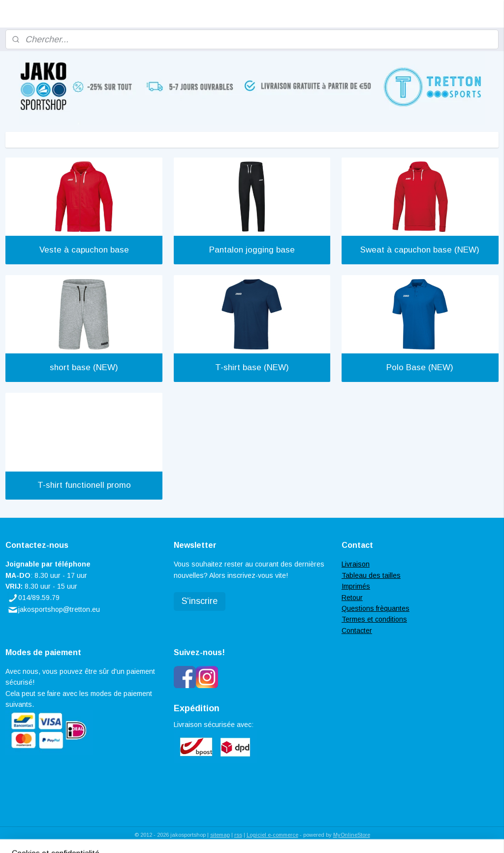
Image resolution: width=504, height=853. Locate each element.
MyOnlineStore (352, 835)
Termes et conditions (374, 619)
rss (238, 835)
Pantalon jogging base (252, 250)
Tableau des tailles (371, 575)
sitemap (220, 835)
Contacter (357, 631)
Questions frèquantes (376, 608)
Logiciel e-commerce (272, 835)
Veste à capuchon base (84, 250)
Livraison (356, 564)
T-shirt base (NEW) (252, 367)
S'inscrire (200, 601)
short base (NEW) (84, 367)
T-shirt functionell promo (84, 485)
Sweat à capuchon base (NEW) (420, 250)
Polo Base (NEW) (420, 367)
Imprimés (356, 586)
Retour (352, 598)
